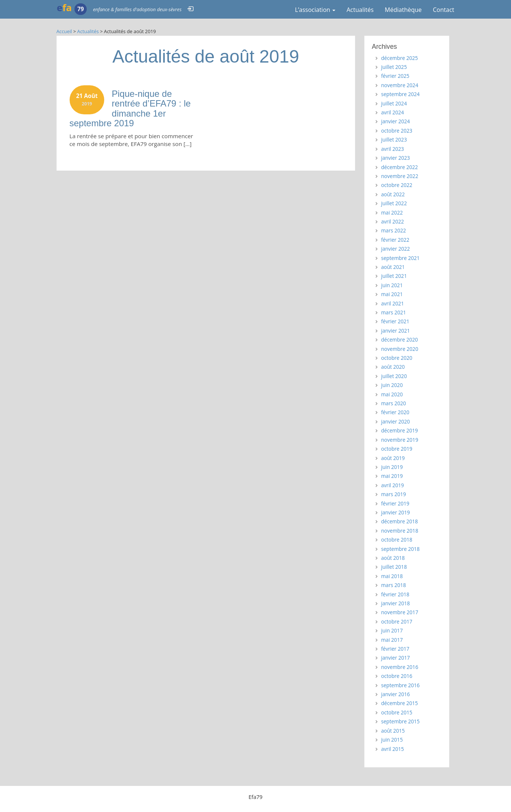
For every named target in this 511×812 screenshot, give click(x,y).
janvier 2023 (395, 158)
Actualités (360, 10)
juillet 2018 (394, 567)
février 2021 (395, 321)
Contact (443, 10)
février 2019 (395, 503)
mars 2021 (394, 312)
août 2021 (393, 267)
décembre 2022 (400, 167)
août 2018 (393, 558)
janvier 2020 (395, 421)
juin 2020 (392, 385)
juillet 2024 (394, 103)
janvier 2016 (395, 694)
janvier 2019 (395, 512)
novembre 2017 (400, 612)
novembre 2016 (400, 667)
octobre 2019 (397, 449)
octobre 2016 (397, 676)
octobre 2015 (397, 712)
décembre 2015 (400, 703)
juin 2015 (392, 740)
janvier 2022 (395, 249)
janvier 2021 (395, 331)
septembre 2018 (400, 549)
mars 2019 (394, 494)
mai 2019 (392, 476)
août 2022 (393, 194)
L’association (315, 10)
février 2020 (395, 412)
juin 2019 (392, 467)
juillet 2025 (394, 67)
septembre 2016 (400, 685)
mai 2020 (392, 394)
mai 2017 (392, 640)
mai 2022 (392, 212)
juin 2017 (392, 630)
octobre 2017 (397, 621)
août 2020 (393, 367)
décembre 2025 (400, 58)
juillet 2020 (394, 376)
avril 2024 (392, 112)
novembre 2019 (400, 440)
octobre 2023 (397, 131)
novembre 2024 (400, 85)
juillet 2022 (394, 203)
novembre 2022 (400, 176)
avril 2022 (392, 221)
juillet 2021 (394, 276)
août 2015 (393, 731)
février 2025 (395, 76)
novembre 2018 (400, 531)
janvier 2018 (395, 603)
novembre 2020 (400, 349)
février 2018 (395, 594)
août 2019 (393, 458)
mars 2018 (394, 585)
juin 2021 (392, 285)
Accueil (64, 31)
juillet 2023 (394, 139)
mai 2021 (392, 294)
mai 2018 (392, 576)
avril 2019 (392, 485)
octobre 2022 (397, 185)
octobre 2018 (397, 540)
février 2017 (395, 649)
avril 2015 (392, 749)
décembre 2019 (400, 430)
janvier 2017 (395, 658)
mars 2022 (394, 230)
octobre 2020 (397, 358)
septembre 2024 (400, 94)
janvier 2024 (395, 121)
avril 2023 (392, 149)
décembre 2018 (400, 521)
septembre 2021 (400, 258)
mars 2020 (394, 403)
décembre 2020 (400, 340)
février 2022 (395, 240)
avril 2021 (392, 303)
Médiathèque (403, 10)
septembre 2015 (400, 721)
